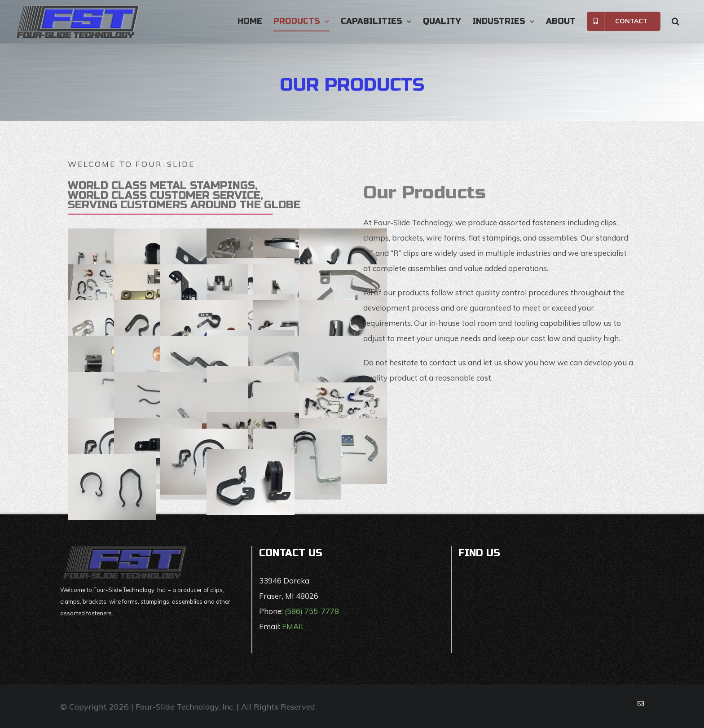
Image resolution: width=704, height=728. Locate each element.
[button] (675, 21)
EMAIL (293, 626)
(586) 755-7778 (312, 611)
